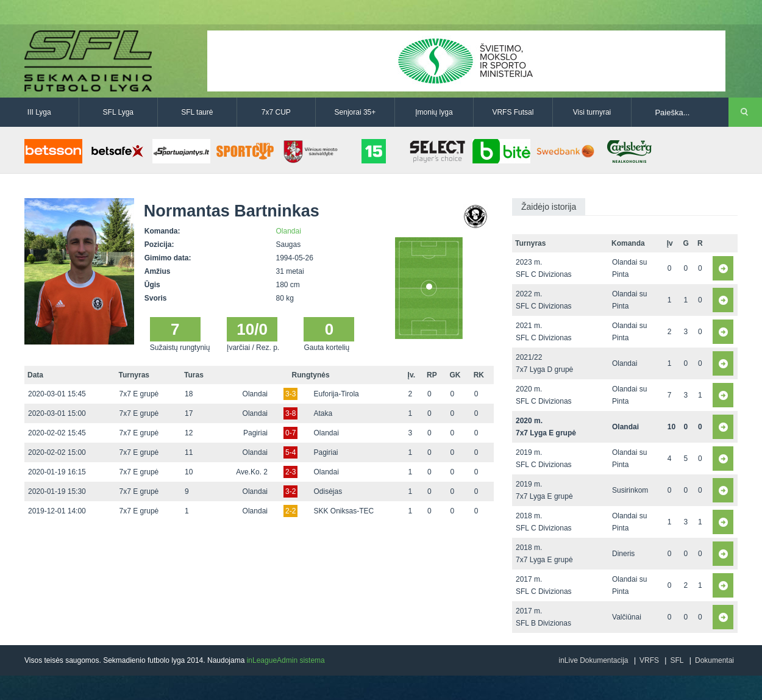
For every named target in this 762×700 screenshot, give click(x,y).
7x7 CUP (276, 112)
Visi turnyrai (592, 112)
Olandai (289, 231)
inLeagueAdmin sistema (286, 660)
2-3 (290, 472)
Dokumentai (714, 660)
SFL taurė (197, 112)
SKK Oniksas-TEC (344, 511)
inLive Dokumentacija (593, 660)
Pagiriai (255, 433)
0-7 (290, 433)
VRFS (649, 660)
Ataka (323, 413)
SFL (677, 660)
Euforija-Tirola (336, 394)
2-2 (290, 511)
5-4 (290, 452)
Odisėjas (328, 491)
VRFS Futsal (513, 112)
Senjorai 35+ (355, 112)
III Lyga (39, 112)
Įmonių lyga (434, 112)
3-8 (290, 413)
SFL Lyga (118, 112)
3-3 (290, 394)
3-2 (290, 491)
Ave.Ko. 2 (252, 472)
